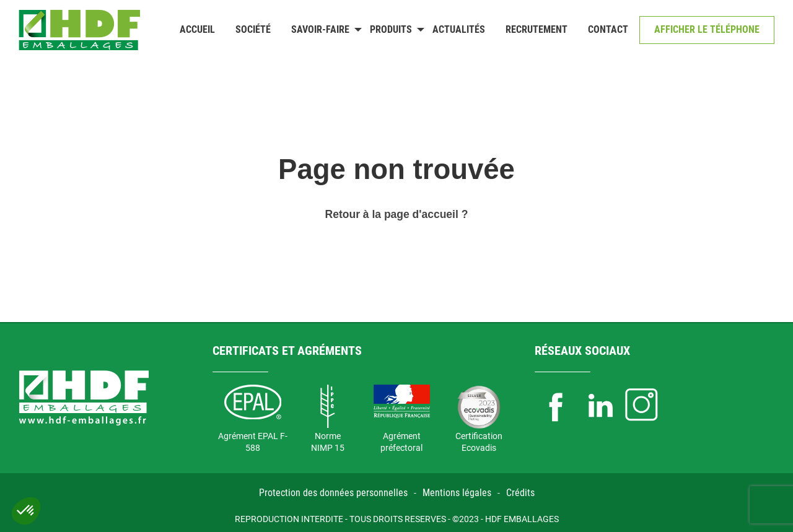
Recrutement (537, 29)
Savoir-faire (320, 29)
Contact (608, 29)
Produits (391, 29)
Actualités (459, 29)
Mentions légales (457, 493)
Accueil (197, 29)
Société (253, 29)
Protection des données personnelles (333, 493)
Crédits (520, 493)
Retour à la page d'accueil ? (397, 214)
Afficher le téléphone (707, 29)
